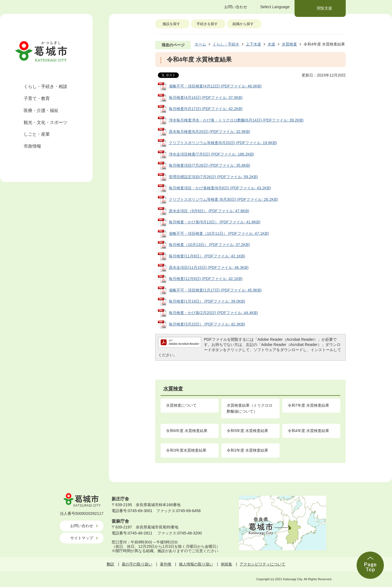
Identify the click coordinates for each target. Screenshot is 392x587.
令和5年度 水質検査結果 (247, 431)
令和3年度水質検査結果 (186, 450)
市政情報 (32, 146)
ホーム (200, 44)
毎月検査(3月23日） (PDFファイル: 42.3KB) (207, 324)
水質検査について (181, 405)
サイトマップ (82, 538)
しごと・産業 (37, 134)
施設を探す (171, 24)
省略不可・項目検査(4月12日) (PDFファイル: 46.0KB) (215, 86)
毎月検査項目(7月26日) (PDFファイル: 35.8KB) (209, 165)
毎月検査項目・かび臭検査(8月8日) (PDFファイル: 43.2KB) (220, 188)
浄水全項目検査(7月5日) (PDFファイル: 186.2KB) (211, 154)
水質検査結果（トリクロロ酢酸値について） (250, 408)
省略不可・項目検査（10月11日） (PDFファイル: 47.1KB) (219, 233)
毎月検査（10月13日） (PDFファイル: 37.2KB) (209, 245)
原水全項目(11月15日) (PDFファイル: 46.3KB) (209, 267)
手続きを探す (207, 24)
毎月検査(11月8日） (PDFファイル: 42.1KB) (207, 256)
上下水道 (253, 44)
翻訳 (111, 564)
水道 (271, 44)
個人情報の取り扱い (196, 564)
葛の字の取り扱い (137, 564)
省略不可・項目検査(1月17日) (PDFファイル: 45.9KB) (215, 290)
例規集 (226, 564)
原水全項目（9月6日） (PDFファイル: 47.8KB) (209, 211)
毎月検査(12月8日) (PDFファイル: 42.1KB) (206, 279)
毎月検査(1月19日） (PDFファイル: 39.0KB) (207, 301)
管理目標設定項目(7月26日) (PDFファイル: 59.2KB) (213, 177)
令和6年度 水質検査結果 (187, 431)
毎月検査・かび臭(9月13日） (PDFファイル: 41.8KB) (215, 222)
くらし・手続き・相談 (45, 86)
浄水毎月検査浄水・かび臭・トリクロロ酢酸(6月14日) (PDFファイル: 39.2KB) (236, 120)
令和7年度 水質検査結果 (308, 405)
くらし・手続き (226, 44)
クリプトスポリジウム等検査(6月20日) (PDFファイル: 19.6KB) (223, 143)
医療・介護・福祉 (41, 110)
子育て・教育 (37, 98)
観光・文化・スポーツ (45, 122)
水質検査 (289, 44)
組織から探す (243, 24)
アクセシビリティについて (262, 564)
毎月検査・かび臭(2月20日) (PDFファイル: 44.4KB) (213, 313)
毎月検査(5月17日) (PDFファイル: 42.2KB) (206, 109)
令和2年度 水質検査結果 (247, 450)
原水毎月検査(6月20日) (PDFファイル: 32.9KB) (209, 132)
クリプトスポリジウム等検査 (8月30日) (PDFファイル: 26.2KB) (223, 199)
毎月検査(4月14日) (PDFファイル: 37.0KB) (206, 98)
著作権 (166, 564)
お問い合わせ (82, 526)
